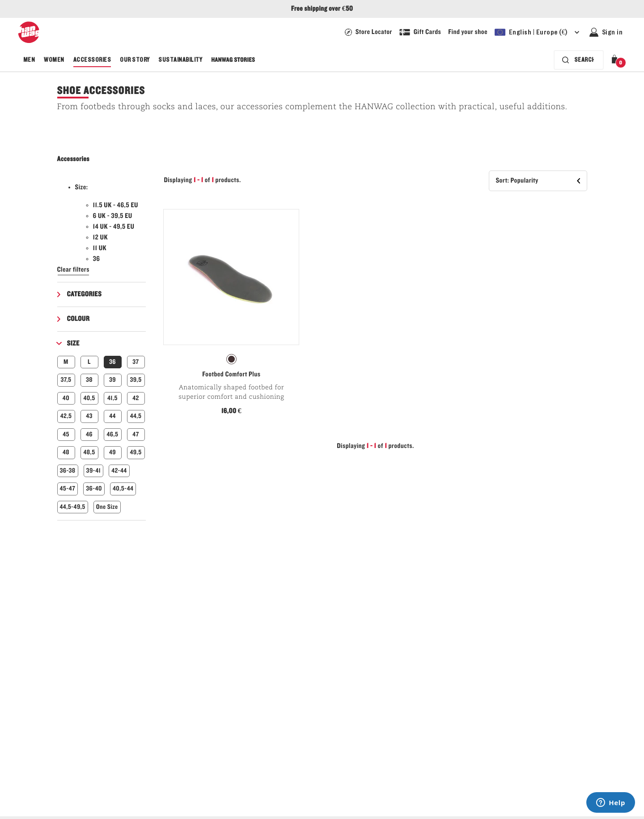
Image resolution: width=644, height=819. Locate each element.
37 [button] (136, 362)
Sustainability (180, 60)
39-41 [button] (94, 471)
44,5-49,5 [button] (73, 507)
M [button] (66, 362)
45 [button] (66, 434)
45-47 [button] (68, 488)
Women (54, 60)
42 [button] (136, 398)
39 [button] (112, 380)
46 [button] (89, 434)
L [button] (89, 362)
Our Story (135, 60)
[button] (616, 60)
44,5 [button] (136, 416)
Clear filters (74, 270)
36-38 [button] (68, 471)
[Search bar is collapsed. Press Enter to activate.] (579, 60)
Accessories (92, 60)
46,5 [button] (113, 434)
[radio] (231, 359)
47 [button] (136, 434)
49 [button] (112, 452)
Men (29, 60)
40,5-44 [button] (123, 488)
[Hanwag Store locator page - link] (369, 32)
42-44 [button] (119, 471)
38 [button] (89, 380)
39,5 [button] (136, 380)
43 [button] (89, 416)
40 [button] (66, 398)
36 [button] (112, 362)
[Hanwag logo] (29, 32)
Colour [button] (78, 319)
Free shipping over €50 (322, 9)
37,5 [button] (66, 380)
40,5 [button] (89, 398)
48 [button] (66, 452)
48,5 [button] (89, 452)
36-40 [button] (94, 488)
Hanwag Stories (233, 60)
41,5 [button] (112, 398)
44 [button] (112, 416)
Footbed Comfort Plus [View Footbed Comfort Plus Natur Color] (231, 375)
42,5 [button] (66, 416)
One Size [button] (107, 507)
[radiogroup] (231, 359)
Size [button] (73, 344)
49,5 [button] (136, 452)
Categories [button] (85, 294)
